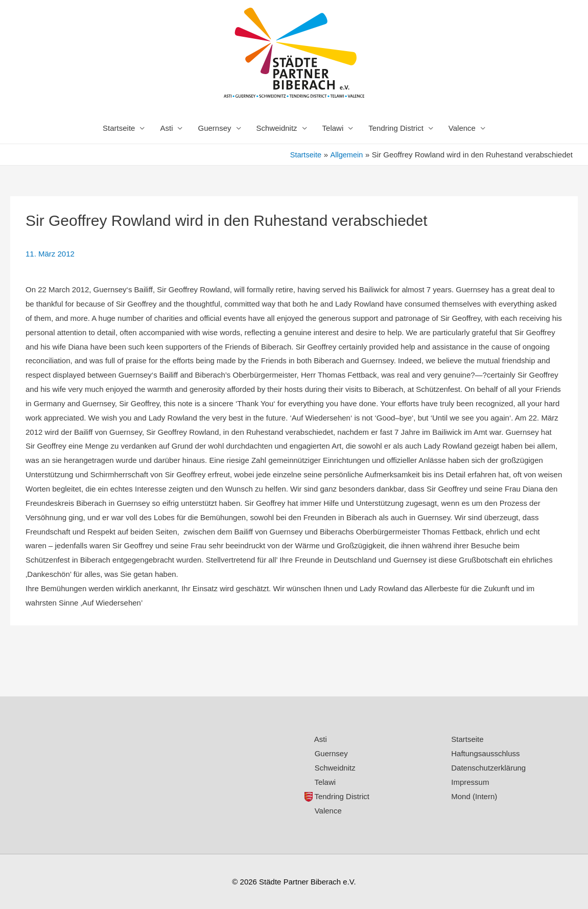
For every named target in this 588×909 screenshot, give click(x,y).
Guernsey (214, 128)
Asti (166, 128)
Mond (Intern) (474, 796)
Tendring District (396, 128)
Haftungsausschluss (485, 753)
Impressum (470, 782)
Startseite (119, 128)
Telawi (333, 128)
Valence (462, 128)
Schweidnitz (277, 128)
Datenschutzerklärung (488, 768)
